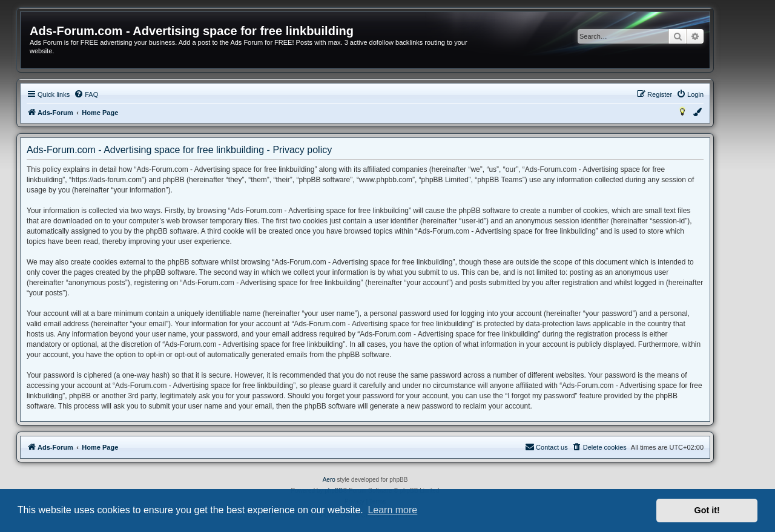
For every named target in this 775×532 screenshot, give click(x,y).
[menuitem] (86, 94)
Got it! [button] (707, 510)
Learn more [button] (392, 510)
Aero (329, 480)
